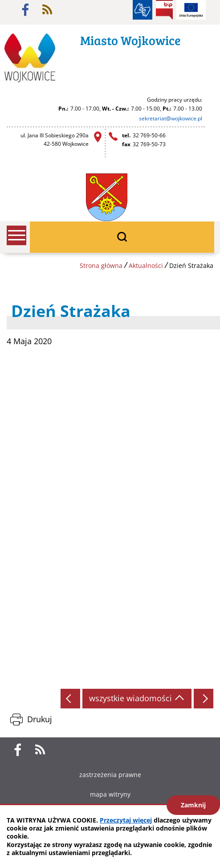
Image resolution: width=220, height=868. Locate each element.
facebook (25, 10)
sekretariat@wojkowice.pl (171, 118)
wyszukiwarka (122, 237)
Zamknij (193, 805)
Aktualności (146, 265)
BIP (164, 10)
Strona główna (101, 265)
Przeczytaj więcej (126, 820)
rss (47, 10)
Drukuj (40, 719)
